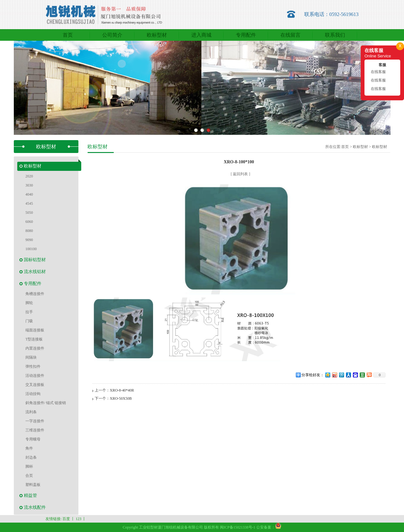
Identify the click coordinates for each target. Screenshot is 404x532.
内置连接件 (35, 348)
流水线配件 (35, 507)
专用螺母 (33, 439)
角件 (29, 448)
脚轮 (29, 303)
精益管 (30, 495)
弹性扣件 (33, 366)
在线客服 (378, 72)
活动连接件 (35, 376)
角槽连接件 (35, 294)
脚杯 (29, 466)
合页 (29, 476)
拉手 (29, 312)
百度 (66, 519)
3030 (29, 185)
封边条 (31, 457)
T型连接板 (34, 339)
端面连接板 (35, 330)
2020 (29, 176)
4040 (29, 194)
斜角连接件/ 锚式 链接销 (46, 403)
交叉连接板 (35, 385)
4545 (29, 203)
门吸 (29, 321)
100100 (31, 249)
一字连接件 (35, 421)
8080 (29, 231)
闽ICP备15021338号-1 (238, 527)
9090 (29, 240)
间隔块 (31, 357)
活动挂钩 (33, 394)
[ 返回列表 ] (241, 174)
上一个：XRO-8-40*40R (114, 390)
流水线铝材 (35, 272)
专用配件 (33, 284)
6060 (29, 222)
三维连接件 (35, 430)
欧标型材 (33, 166)
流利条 (31, 412)
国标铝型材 (35, 260)
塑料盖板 (33, 485)
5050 (29, 213)
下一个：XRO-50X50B (113, 398)
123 (78, 519)
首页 (345, 147)
